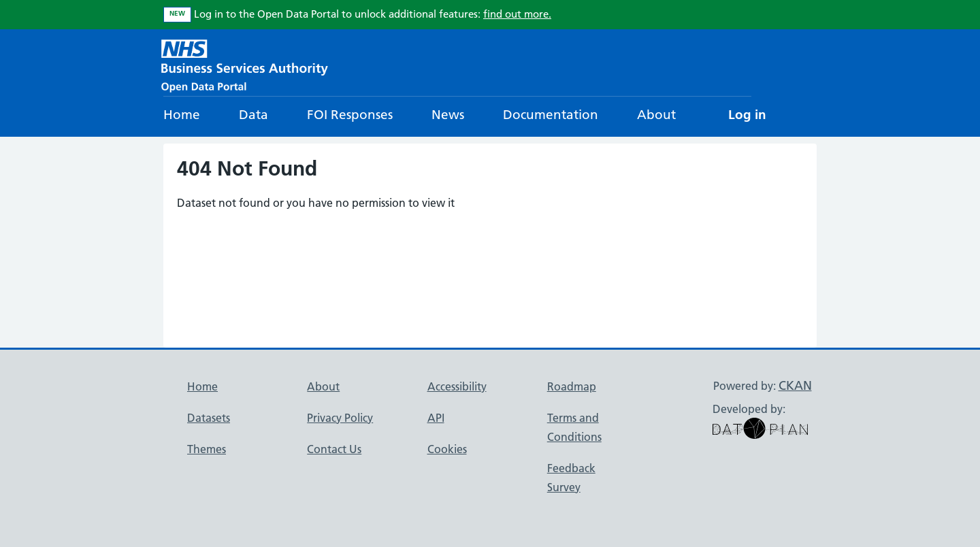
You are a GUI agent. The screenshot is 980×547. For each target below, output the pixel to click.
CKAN (795, 385)
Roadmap (572, 386)
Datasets (209, 418)
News (448, 115)
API (436, 418)
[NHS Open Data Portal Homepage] (245, 64)
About (656, 115)
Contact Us (334, 449)
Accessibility (457, 386)
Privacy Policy (340, 418)
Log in (747, 115)
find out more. (517, 14)
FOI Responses (350, 115)
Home (182, 115)
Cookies (447, 449)
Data (254, 115)
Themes (207, 449)
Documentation (551, 115)
